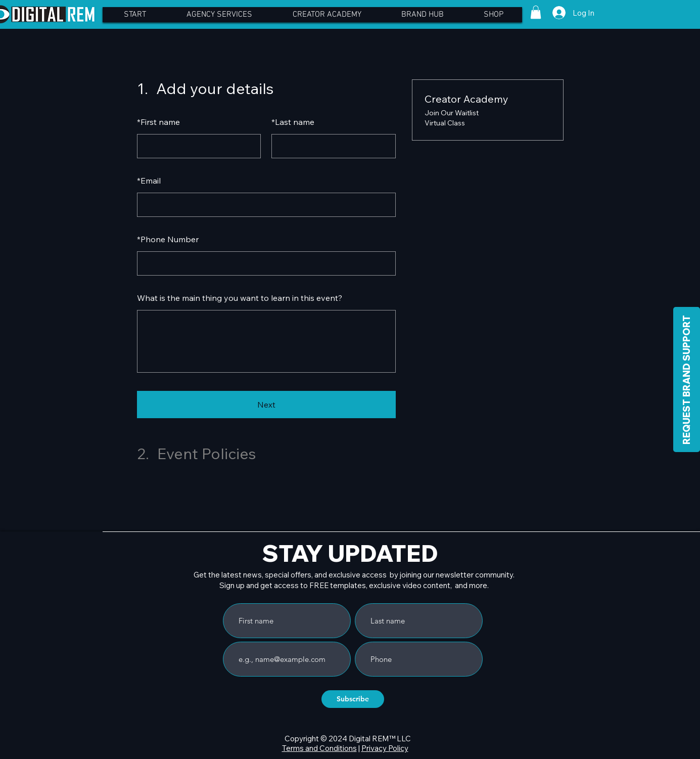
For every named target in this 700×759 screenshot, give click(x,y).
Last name (293, 122)
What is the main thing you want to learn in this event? (240, 298)
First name (158, 122)
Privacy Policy (385, 748)
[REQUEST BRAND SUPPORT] (687, 379)
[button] (536, 12)
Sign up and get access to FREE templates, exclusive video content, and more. (354, 585)
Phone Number (168, 239)
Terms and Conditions (319, 748)
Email (149, 181)
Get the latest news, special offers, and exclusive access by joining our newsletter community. (354, 575)
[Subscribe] (353, 699)
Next (266, 405)
